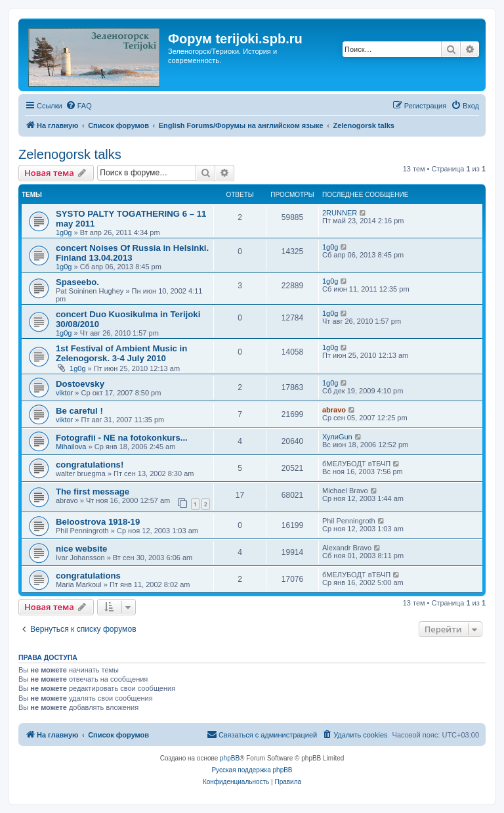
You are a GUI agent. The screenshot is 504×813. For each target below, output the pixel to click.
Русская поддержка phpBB (252, 770)
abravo (334, 410)
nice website (81, 549)
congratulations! (90, 465)
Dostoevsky (80, 384)
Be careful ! (79, 411)
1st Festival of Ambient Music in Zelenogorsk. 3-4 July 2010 (121, 353)
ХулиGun (337, 437)
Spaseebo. (77, 282)
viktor (64, 393)
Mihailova (71, 447)
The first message (93, 492)
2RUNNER (340, 213)
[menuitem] (79, 106)
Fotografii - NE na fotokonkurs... (122, 438)
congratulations (88, 576)
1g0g (64, 232)
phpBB (230, 758)
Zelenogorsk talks (70, 154)
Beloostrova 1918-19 (98, 522)
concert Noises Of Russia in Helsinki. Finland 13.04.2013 (132, 253)
